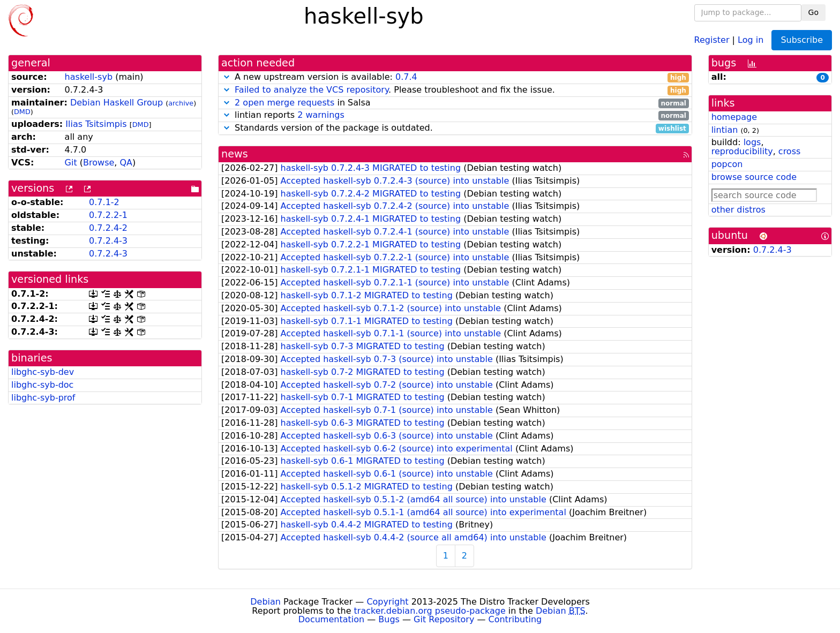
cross (789, 151)
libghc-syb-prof (43, 398)
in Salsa (455, 103)
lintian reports (455, 115)
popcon (727, 164)
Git (71, 163)
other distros (738, 210)
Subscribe (802, 40)
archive (181, 103)
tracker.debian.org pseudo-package (430, 611)
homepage (734, 117)
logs (752, 142)
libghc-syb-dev (43, 372)
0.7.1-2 (104, 202)
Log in (751, 39)
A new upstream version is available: (455, 77)
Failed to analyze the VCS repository (312, 90)
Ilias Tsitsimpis (96, 124)
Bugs (389, 619)
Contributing (515, 619)
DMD (22, 112)
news (235, 154)
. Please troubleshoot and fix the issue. (455, 90)
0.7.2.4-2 (108, 228)
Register (712, 39)
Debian (265, 602)
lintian (725, 130)
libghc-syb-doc (42, 385)
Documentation (331, 619)
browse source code (754, 177)
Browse (99, 163)
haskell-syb (89, 77)
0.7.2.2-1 (108, 215)
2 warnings (321, 115)
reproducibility (742, 151)
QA (126, 163)
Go (813, 12)
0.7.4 (406, 77)
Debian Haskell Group (117, 103)
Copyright (387, 602)
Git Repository (444, 619)
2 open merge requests (284, 103)
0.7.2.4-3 (108, 241)
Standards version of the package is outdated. (455, 128)
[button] (227, 77)
